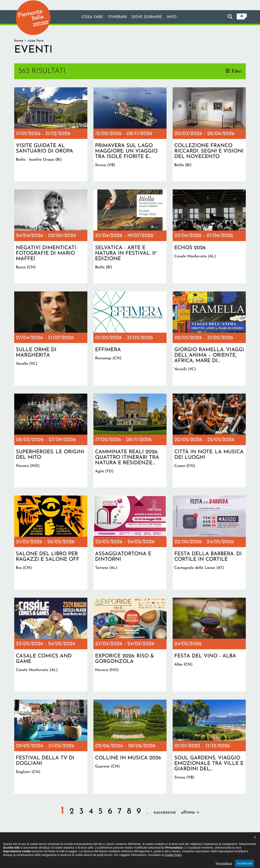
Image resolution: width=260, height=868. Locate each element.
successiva (165, 812)
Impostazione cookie (180, 843)
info (174, 17)
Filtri (237, 71)
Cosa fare (90, 17)
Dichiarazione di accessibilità (108, 843)
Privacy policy (147, 843)
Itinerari (117, 17)
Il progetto (71, 843)
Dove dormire (148, 17)
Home (19, 41)
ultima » (190, 812)
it (242, 17)
